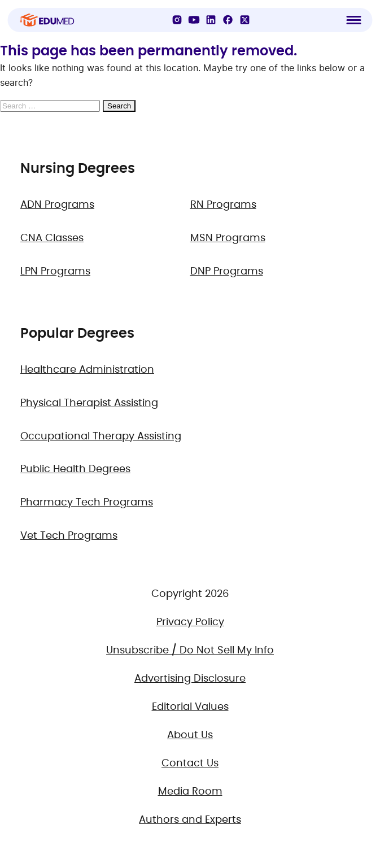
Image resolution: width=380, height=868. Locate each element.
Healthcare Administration (87, 370)
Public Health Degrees (75, 469)
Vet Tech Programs (69, 536)
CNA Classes (52, 238)
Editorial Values (190, 707)
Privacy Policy (190, 622)
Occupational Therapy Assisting (101, 437)
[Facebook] (228, 20)
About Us (190, 735)
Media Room (190, 792)
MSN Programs (228, 238)
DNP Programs (227, 272)
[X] (245, 20)
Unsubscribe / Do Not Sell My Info (190, 651)
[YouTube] (194, 20)
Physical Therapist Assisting (89, 403)
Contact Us (190, 764)
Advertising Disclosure (190, 679)
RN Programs (223, 205)
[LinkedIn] (211, 20)
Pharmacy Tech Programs (87, 503)
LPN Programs (55, 272)
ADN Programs (57, 205)
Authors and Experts (190, 820)
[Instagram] (177, 20)
